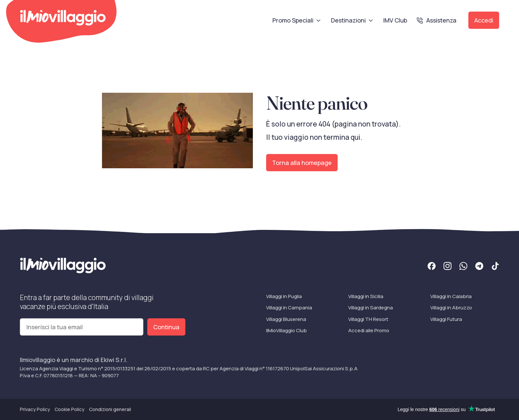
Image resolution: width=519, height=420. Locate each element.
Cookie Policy (70, 409)
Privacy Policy (35, 409)
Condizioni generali (110, 409)
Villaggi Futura (446, 319)
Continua (166, 327)
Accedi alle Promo (369, 330)
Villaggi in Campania (289, 308)
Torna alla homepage (302, 163)
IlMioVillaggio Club (286, 330)
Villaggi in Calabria (451, 296)
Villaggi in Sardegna (371, 308)
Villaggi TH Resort (368, 319)
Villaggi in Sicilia (366, 296)
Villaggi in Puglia (284, 296)
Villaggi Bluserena (286, 319)
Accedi (484, 20)
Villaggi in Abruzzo (451, 308)
